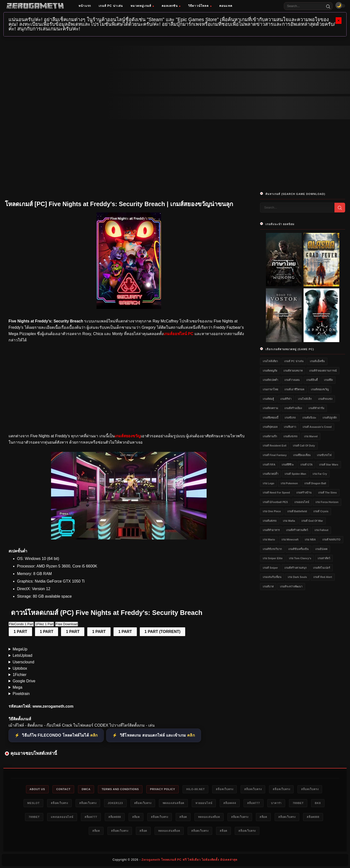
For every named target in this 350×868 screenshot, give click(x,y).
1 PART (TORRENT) (163, 632)
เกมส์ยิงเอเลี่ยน (302, 455)
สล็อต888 (115, 817)
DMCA (86, 789)
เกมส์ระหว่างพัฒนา (291, 586)
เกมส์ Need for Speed (276, 493)
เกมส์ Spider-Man (295, 474)
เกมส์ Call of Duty (304, 446)
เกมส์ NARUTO (331, 539)
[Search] (328, 6)
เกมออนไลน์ (302, 502)
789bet (298, 803)
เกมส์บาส (268, 586)
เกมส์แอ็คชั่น (317, 361)
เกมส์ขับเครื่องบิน (298, 549)
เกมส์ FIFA (269, 465)
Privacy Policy (162, 789)
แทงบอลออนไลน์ (62, 817)
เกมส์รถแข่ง (325, 399)
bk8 (318, 803)
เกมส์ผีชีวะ (288, 465)
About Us (37, 789)
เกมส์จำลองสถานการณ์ (323, 371)
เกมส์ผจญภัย (270, 371)
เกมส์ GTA (306, 465)
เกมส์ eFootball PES (275, 502)
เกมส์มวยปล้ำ (271, 474)
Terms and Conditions (120, 789)
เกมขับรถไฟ (324, 455)
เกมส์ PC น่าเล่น (111, 6)
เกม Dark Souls (297, 577)
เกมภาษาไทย (270, 389)
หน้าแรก (85, 6)
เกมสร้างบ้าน (304, 493)
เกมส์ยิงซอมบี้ (271, 418)
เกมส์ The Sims (328, 493)
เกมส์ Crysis (321, 511)
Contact (63, 789)
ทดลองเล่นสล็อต (174, 803)
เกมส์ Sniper (270, 568)
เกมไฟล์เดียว (270, 361)
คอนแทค (226, 6)
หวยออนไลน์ (204, 803)
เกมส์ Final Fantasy (275, 455)
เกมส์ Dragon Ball (315, 483)
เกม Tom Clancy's (300, 558)
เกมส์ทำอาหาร (271, 530)
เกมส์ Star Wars (329, 465)
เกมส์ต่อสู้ (268, 399)
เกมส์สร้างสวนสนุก (296, 568)
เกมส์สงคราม (270, 408)
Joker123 (115, 803)
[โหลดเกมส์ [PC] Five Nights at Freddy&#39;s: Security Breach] (129, 538)
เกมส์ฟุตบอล (270, 427)
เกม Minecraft (290, 539)
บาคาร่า (276, 803)
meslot (33, 803)
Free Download (67, 624)
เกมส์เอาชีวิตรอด (294, 389)
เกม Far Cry (320, 474)
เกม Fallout (321, 530)
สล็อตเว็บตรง (224, 789)
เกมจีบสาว (290, 427)
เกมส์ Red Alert (323, 577)
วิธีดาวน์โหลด (200, 6)
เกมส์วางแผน (292, 380)
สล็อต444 (230, 803)
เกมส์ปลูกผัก (330, 418)
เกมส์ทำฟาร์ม (316, 408)
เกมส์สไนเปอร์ (322, 568)
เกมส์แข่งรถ (290, 436)
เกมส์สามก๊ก (270, 436)
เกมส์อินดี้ (312, 380)
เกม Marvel (311, 436)
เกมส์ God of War (312, 521)
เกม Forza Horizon (327, 502)
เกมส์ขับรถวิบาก (272, 549)
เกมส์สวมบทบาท (293, 371)
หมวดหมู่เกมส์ (142, 6)
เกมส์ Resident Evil (275, 446)
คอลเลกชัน (171, 6)
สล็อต (136, 817)
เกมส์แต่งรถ (270, 521)
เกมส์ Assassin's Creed (317, 427)
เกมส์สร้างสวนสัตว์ (297, 530)
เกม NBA (310, 539)
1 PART (20, 632)
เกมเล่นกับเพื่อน (272, 577)
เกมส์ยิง (328, 380)
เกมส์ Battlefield (297, 511)
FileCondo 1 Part (21, 624)
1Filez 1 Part (44, 624)
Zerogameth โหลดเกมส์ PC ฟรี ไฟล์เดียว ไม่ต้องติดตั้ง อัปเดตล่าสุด (189, 860)
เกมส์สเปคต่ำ (270, 380)
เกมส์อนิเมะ (309, 418)
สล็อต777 (254, 803)
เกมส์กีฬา (286, 399)
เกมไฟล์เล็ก (305, 399)
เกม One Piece (272, 511)
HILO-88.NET (195, 789)
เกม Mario (269, 539)
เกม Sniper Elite (273, 558)
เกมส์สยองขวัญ (320, 389)
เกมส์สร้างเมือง (293, 408)
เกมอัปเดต (321, 549)
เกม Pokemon (289, 483)
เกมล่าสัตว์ (324, 558)
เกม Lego (268, 483)
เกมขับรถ (290, 418)
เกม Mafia (289, 521)
